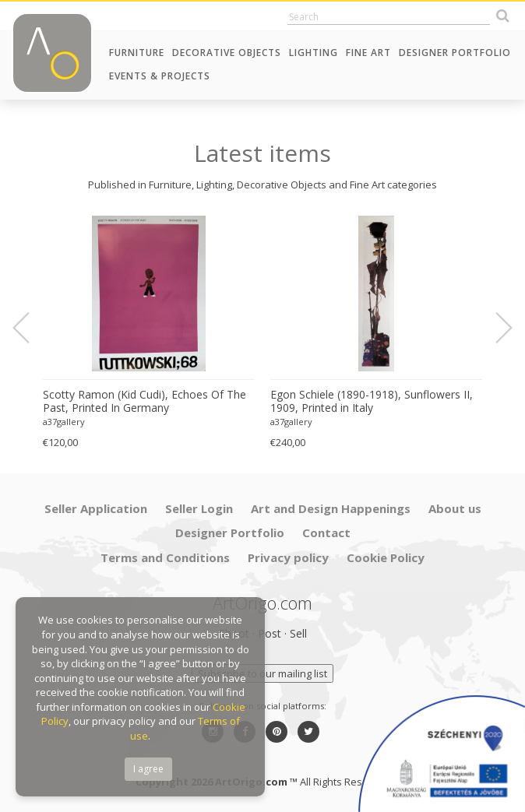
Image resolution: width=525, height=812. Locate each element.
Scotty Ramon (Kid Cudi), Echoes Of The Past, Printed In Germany (144, 401)
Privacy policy (288, 557)
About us (455, 508)
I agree (148, 769)
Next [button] (495, 328)
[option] (149, 333)
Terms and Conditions (165, 557)
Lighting (314, 53)
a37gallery (64, 422)
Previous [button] (30, 328)
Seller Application (96, 508)
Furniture (137, 53)
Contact (326, 533)
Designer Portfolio (455, 53)
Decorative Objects (227, 53)
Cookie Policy (386, 557)
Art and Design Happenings (331, 508)
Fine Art (368, 53)
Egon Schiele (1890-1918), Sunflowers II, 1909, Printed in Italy (372, 401)
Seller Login (199, 508)
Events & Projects (160, 76)
